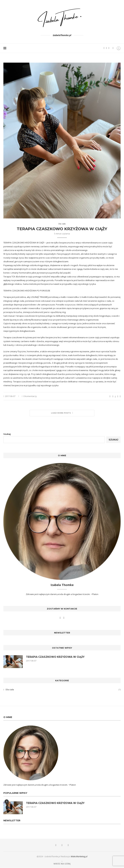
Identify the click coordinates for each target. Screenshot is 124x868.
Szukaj (7, 434)
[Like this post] (110, 396)
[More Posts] (62, 413)
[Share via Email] (120, 396)
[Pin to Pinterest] (118, 396)
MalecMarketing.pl (79, 857)
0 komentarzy (29, 396)
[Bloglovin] (109, 48)
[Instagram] (106, 48)
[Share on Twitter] (115, 396)
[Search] (113, 48)
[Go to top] (62, 864)
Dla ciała (63, 690)
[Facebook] (104, 48)
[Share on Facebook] (113, 396)
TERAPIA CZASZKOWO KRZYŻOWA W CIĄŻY (62, 229)
